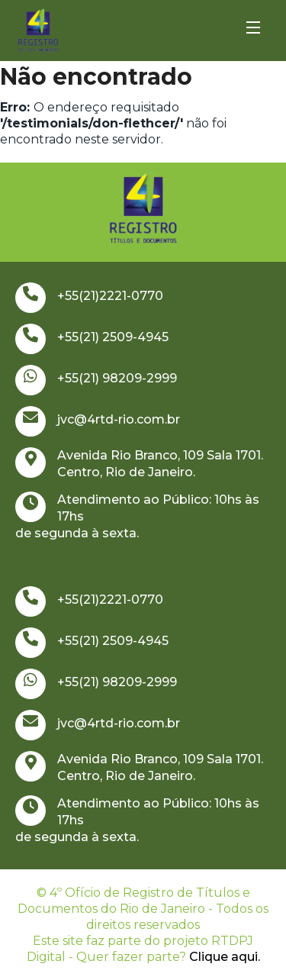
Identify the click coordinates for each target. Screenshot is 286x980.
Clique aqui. (225, 957)
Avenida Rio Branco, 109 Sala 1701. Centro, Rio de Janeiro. (139, 463)
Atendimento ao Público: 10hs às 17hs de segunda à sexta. (137, 516)
